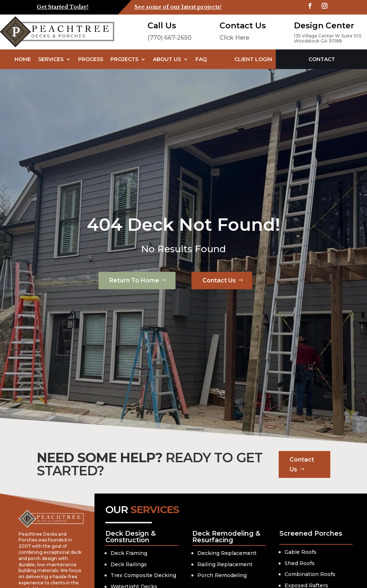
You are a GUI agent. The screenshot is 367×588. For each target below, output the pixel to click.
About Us (167, 59)
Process (91, 59)
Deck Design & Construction (130, 537)
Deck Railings (129, 564)
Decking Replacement (227, 553)
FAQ (201, 59)
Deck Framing (129, 553)
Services (51, 59)
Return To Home (134, 280)
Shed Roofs (300, 563)
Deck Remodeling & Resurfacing (226, 537)
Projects (124, 59)
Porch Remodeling (222, 575)
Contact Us (219, 280)
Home (23, 59)
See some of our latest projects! (178, 7)
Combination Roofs (310, 574)
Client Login (253, 59)
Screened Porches (311, 533)
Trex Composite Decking (143, 575)
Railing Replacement (225, 564)
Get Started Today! (62, 7)
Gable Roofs (301, 552)
